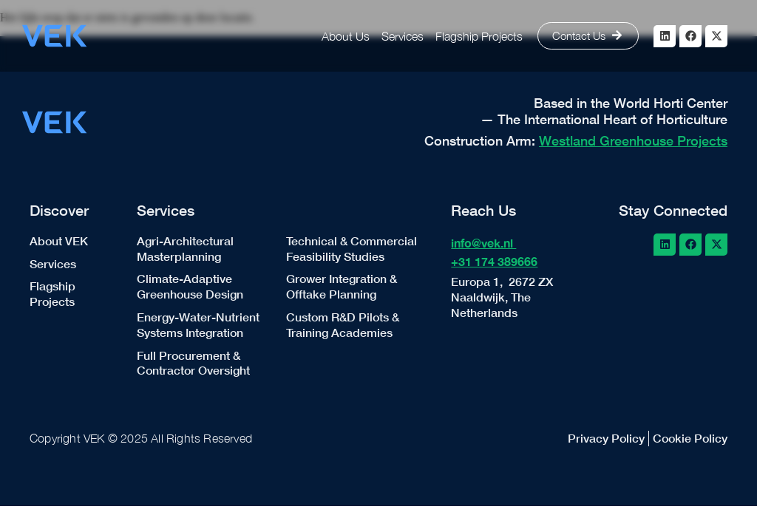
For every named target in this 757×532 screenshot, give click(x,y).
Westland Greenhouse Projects (633, 140)
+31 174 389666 (494, 261)
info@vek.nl (483, 243)
